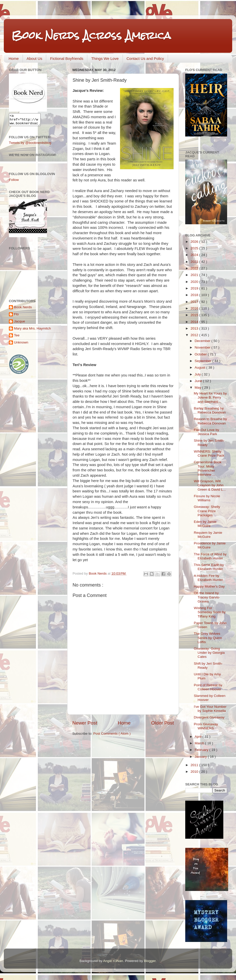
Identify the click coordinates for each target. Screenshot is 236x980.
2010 (195, 772)
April (199, 737)
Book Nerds (23, 309)
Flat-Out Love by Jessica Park (207, 432)
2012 (195, 335)
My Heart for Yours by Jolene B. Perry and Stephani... (210, 397)
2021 (195, 275)
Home (14, 58)
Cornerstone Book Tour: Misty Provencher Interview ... (208, 468)
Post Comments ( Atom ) (112, 734)
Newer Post (85, 723)
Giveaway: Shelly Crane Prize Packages (207, 511)
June (199, 381)
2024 (195, 255)
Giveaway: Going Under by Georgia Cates (209, 653)
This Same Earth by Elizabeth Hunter (209, 567)
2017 (195, 302)
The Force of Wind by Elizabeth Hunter (210, 556)
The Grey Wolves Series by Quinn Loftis (208, 638)
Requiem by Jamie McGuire (208, 535)
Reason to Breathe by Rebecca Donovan (210, 421)
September (204, 361)
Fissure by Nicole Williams (207, 498)
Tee (17, 338)
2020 (195, 282)
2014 (195, 322)
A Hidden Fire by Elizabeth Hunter (208, 578)
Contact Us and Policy (145, 58)
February (202, 750)
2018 (195, 295)
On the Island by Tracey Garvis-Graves (207, 597)
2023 (195, 262)
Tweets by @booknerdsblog (30, 145)
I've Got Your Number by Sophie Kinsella (210, 709)
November (203, 347)
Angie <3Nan (113, 961)
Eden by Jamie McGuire (205, 524)
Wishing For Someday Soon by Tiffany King (210, 612)
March (200, 743)
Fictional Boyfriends (67, 58)
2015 (195, 315)
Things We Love (105, 58)
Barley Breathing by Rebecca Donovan (210, 410)
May (198, 388)
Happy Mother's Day (209, 586)
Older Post (163, 723)
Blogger (150, 961)
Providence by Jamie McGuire (210, 545)
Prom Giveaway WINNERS (206, 726)
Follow (14, 182)
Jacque (20, 324)
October (201, 354)
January (201, 757)
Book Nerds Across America (91, 35)
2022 (195, 268)
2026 (195, 242)
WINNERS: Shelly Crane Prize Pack (209, 453)
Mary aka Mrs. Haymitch (32, 331)
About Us (35, 58)
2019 (195, 288)
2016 (195, 308)
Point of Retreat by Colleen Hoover (208, 687)
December (203, 341)
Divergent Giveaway (209, 717)
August (200, 367)
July (198, 374)
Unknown (21, 345)
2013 (195, 328)
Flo (16, 316)
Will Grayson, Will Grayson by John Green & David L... (210, 485)
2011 (195, 765)
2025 (195, 248)
